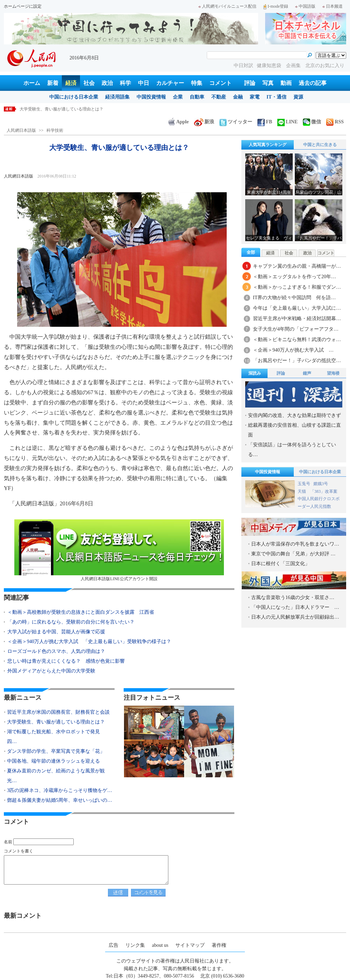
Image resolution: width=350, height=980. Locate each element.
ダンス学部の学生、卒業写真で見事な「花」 (56, 751)
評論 (250, 83)
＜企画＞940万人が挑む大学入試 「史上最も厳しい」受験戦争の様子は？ (89, 642)
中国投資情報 (151, 97)
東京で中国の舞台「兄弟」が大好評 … (293, 554)
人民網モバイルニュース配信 (227, 6)
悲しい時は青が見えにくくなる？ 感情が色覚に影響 (68, 661)
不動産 (219, 97)
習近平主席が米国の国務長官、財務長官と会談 (64, 109)
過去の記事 (313, 83)
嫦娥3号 (321, 484)
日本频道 (333, 6)
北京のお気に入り (325, 66)
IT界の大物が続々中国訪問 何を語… (294, 298)
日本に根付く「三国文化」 (280, 564)
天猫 (302, 491)
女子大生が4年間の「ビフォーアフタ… (296, 329)
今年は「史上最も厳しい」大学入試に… (297, 308)
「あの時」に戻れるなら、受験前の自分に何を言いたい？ (71, 622)
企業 (178, 97)
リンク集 (135, 945)
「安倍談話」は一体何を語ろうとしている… (292, 450)
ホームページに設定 (23, 6)
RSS (335, 122)
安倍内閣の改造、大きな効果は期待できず (294, 415)
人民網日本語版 (21, 130)
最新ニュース (23, 698)
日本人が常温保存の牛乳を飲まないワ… (295, 544)
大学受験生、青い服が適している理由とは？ (56, 722)
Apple (178, 122)
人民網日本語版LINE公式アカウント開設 (119, 550)
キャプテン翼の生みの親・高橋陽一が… (297, 266)
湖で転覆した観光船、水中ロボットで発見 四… (56, 737)
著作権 (219, 945)
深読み (255, 373)
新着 (53, 83)
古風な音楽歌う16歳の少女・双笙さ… (293, 597)
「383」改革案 (324, 491)
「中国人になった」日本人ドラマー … (295, 607)
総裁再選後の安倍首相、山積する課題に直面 (294, 430)
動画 (286, 83)
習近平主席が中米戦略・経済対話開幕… (297, 319)
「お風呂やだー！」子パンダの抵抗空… (297, 361)
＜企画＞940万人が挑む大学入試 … (293, 350)
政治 (107, 83)
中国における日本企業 (74, 97)
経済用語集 (117, 97)
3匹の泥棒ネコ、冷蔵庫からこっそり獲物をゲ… (60, 790)
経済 (71, 83)
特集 (197, 83)
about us (160, 945)
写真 (268, 83)
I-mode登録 (276, 6)
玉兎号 (304, 484)
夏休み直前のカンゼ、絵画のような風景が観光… (56, 776)
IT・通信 (276, 97)
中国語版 (305, 6)
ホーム (32, 83)
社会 (89, 83)
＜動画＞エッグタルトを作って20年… (294, 277)
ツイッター (236, 122)
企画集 (294, 66)
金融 (238, 97)
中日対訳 (243, 66)
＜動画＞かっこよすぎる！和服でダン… (297, 287)
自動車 (197, 97)
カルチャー (170, 83)
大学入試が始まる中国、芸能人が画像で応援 (56, 632)
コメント (220, 83)
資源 (298, 97)
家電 (255, 97)
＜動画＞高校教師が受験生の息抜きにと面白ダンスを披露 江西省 (81, 612)
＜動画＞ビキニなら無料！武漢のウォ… (297, 340)
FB (265, 122)
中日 (144, 83)
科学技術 (55, 130)
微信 (312, 122)
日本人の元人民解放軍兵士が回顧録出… (295, 617)
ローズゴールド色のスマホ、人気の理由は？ (56, 651)
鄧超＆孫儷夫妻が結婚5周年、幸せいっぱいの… (60, 800)
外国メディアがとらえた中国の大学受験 (51, 671)
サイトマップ (190, 945)
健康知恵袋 (270, 66)
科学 (125, 83)
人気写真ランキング (268, 145)
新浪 (204, 122)
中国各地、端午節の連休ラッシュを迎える (53, 761)
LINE (287, 122)
